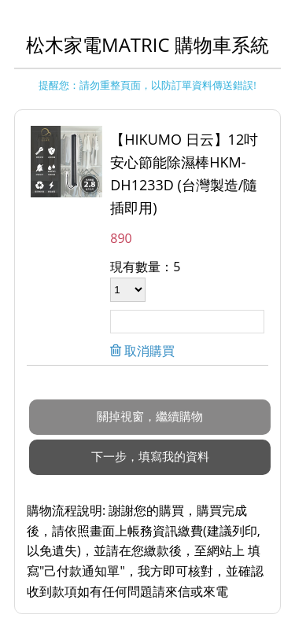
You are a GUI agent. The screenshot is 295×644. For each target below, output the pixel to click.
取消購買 (148, 351)
